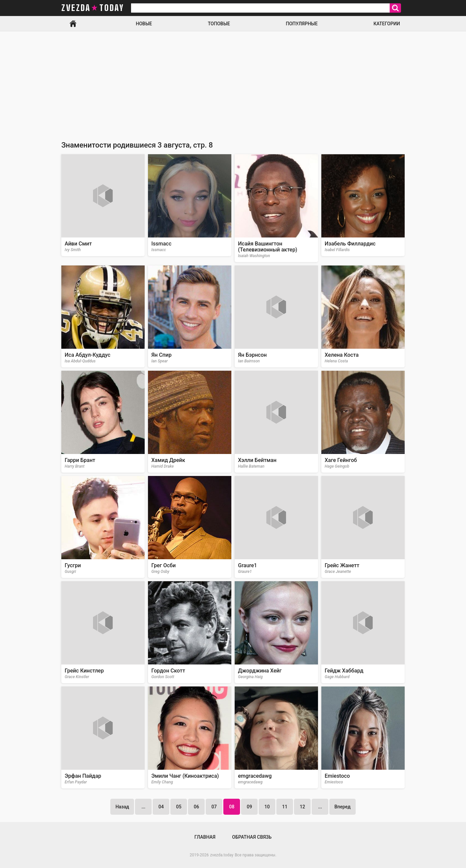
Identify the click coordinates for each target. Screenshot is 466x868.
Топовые (219, 24)
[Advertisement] (233, 81)
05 (179, 807)
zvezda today (93, 8)
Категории (387, 24)
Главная (73, 24)
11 (285, 807)
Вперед (342, 807)
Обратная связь (252, 837)
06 (196, 807)
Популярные (301, 24)
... (143, 807)
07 (214, 807)
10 (267, 807)
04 (161, 807)
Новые (144, 24)
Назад (122, 807)
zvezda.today (222, 855)
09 (249, 807)
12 (302, 807)
